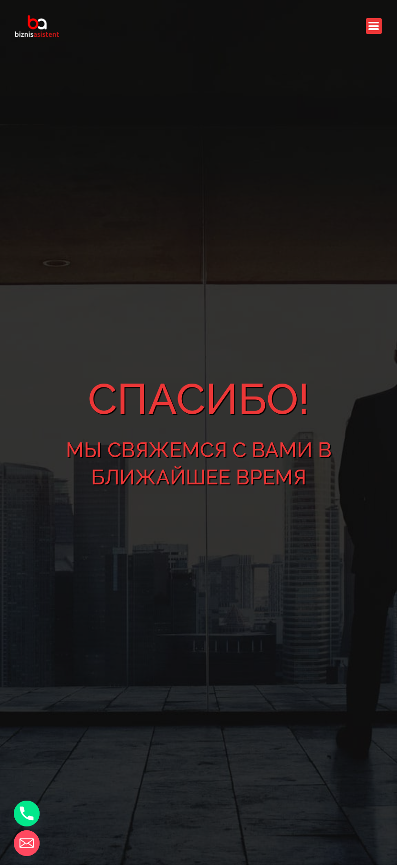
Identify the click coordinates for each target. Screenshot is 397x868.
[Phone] (27, 814)
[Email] (27, 843)
